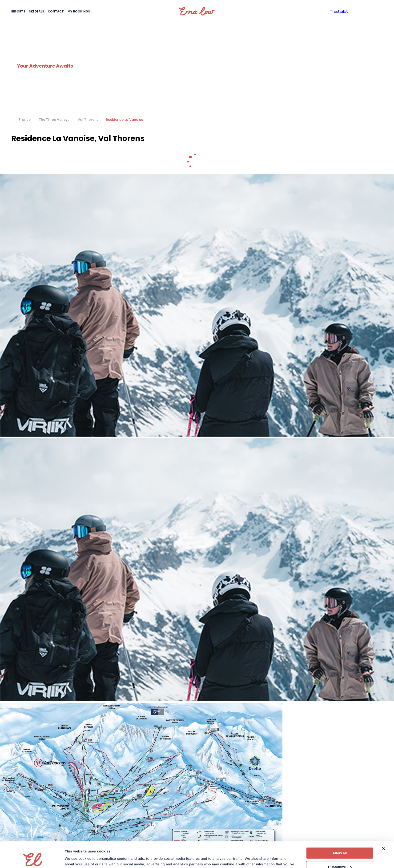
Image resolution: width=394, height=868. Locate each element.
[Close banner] (384, 825)
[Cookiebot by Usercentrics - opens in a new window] (34, 859)
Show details (76, 859)
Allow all (340, 829)
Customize (340, 843)
